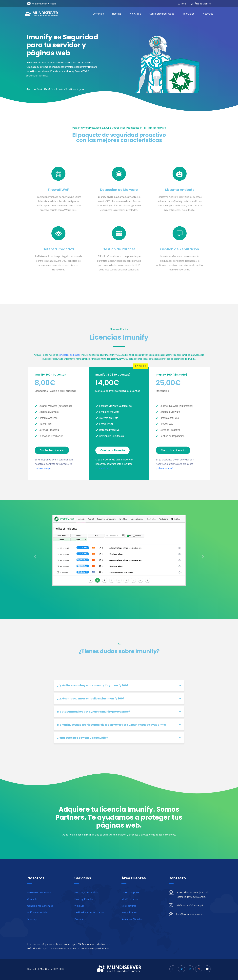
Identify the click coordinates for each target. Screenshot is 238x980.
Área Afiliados (129, 912)
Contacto (32, 899)
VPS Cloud (135, 14)
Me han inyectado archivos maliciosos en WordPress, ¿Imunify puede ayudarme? (112, 725)
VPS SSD (79, 906)
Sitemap (32, 919)
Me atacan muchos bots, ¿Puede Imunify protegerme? (93, 712)
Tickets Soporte (130, 892)
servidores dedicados (69, 355)
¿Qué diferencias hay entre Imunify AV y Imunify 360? (93, 685)
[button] (52, 450)
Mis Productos (130, 899)
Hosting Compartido (86, 892)
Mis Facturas (129, 906)
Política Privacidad (38, 912)
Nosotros (208, 14)
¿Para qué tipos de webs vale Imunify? (82, 738)
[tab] (119, 686)
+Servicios (188, 14)
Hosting (117, 14)
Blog (182, 4)
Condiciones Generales (40, 906)
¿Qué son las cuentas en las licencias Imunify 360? (91, 699)
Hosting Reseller (84, 899)
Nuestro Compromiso (40, 892)
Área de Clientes (201, 4)
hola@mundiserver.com (42, 4)
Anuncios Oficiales (132, 919)
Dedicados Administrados (89, 912)
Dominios (98, 14)
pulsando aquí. (43, 468)
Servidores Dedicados (162, 14)
